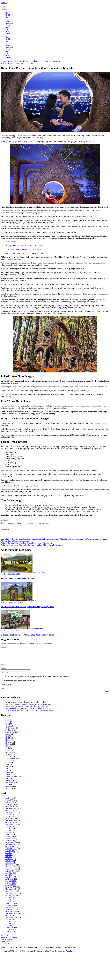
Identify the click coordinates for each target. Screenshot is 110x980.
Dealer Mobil (10, 731)
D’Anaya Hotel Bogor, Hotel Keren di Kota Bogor (24, 246)
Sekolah (8, 769)
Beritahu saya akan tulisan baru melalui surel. (20, 683)
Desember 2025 (11, 809)
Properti (8, 759)
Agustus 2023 (10, 853)
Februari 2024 (10, 841)
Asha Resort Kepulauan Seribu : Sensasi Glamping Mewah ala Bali (30, 713)
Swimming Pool (11, 779)
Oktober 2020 (10, 918)
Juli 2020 (9, 924)
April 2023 (9, 861)
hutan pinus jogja (21, 539)
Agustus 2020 (10, 922)
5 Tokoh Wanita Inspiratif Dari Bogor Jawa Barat (23, 249)
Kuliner (8, 747)
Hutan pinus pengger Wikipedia (56, 539)
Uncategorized (11, 785)
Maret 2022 (10, 884)
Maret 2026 (10, 803)
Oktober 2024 (10, 825)
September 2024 (11, 827)
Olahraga (9, 755)
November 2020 (11, 916)
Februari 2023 (10, 865)
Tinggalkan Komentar (21, 541)
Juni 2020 (9, 926)
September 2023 (11, 851)
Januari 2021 (10, 912)
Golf (7, 27)
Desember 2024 (11, 821)
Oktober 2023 (10, 849)
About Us (4, 938)
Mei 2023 (9, 859)
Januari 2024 (10, 843)
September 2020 (11, 920)
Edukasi (8, 733)
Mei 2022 (9, 880)
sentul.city (5, 3)
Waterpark (9, 23)
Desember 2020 (11, 914)
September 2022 (11, 872)
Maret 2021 (10, 908)
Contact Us (5, 946)
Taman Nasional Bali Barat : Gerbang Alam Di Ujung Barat (27, 709)
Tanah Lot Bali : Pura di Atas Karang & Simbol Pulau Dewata (28, 711)
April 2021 (9, 906)
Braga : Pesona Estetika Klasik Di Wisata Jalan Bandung (26, 705)
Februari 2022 (10, 886)
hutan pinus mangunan (36, 539)
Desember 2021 (11, 890)
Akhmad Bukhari (7, 541)
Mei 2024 (9, 835)
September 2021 (11, 896)
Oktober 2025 (10, 813)
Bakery (8, 21)
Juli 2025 (9, 819)
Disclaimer (5, 944)
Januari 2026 (10, 807)
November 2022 (11, 870)
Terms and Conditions (9, 940)
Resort (8, 19)
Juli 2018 (9, 932)
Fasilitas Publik (11, 735)
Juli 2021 (9, 900)
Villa (7, 787)
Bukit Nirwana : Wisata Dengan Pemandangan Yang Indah (28, 607)
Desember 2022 (11, 868)
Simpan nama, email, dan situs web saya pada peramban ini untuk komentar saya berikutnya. (37, 679)
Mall (7, 751)
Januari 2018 (10, 934)
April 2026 (9, 801)
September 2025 (11, 815)
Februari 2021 (10, 910)
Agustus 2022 (10, 874)
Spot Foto (9, 33)
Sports (8, 775)
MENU (4, 7)
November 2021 (11, 892)
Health (8, 15)
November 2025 (11, 811)
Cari (2, 691)
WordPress (70, 954)
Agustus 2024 (10, 829)
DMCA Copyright (7, 942)
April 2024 (9, 837)
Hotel (7, 17)
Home (8, 13)
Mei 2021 (9, 904)
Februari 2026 (10, 805)
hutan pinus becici (7, 539)
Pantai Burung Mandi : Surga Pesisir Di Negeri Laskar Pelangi (28, 707)
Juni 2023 (9, 857)
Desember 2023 (11, 845)
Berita (8, 725)
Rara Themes (50, 954)
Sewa (7, 771)
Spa (7, 29)
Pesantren (9, 757)
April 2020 (9, 930)
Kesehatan (9, 745)
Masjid (8, 753)
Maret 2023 (10, 863)
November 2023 (11, 847)
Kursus (8, 749)
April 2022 (9, 882)
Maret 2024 (10, 839)
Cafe (7, 727)
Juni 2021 (9, 902)
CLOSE (4, 9)
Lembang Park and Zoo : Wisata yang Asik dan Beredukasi (28, 635)
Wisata (8, 31)
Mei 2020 (9, 928)
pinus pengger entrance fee (77, 539)
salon (7, 767)
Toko (7, 781)
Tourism (8, 783)
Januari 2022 (10, 888)
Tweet (3, 523)
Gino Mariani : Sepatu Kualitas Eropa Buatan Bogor (24, 253)
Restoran (9, 765)
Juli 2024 (9, 831)
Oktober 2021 (10, 894)
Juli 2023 (9, 855)
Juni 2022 (9, 878)
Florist (8, 25)
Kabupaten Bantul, (54, 381)
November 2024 (11, 823)
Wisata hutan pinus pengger (97, 539)
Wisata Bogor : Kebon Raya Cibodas (17, 578)
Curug (8, 729)
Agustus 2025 (10, 817)
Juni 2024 (9, 833)
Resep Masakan (11, 761)
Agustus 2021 (10, 898)
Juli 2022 (9, 876)
